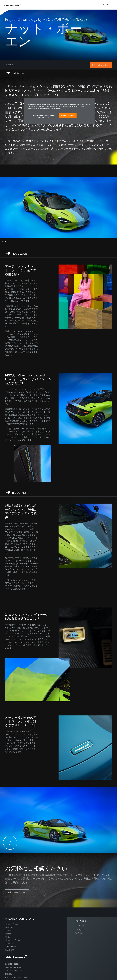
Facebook (80, 926)
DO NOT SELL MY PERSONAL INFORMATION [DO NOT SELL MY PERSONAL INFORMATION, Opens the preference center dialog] (44, 116)
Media (8, 937)
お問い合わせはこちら (101, 65)
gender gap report (14, 967)
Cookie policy (12, 964)
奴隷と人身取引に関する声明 (16, 977)
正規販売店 (10, 950)
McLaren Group (11, 924)
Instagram (80, 929)
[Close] (91, 101)
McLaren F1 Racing (13, 940)
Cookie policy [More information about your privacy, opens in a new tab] (55, 108)
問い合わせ (10, 943)
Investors (9, 927)
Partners (9, 931)
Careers (8, 934)
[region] (59, 111)
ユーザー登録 (10, 946)
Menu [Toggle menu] (9, 65)
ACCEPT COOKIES (68, 115)
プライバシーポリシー (13, 971)
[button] (58, 820)
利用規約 (8, 974)
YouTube (79, 933)
